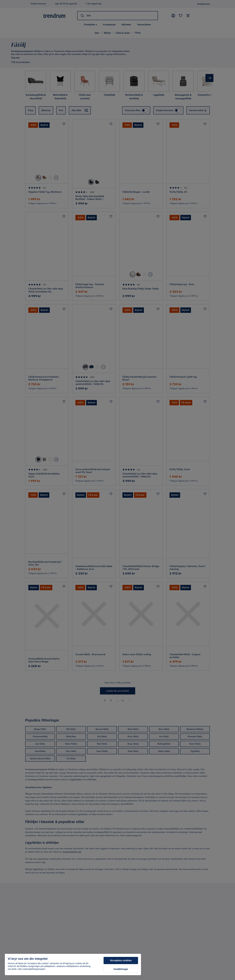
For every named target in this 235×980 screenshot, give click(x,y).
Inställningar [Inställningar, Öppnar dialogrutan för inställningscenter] (121, 969)
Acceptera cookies (121, 960)
